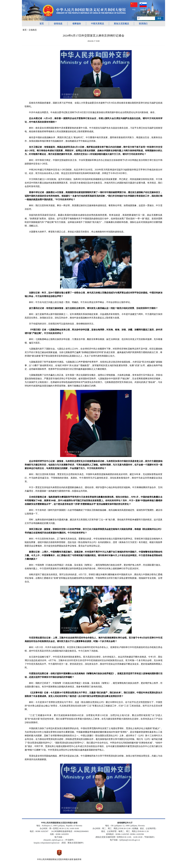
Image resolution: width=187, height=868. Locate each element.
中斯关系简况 (97, 24)
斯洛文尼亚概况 (121, 24)
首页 (42, 24)
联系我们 (143, 24)
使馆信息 (58, 24)
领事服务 (77, 24)
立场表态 (33, 30)
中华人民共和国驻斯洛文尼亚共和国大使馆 (55, 859)
